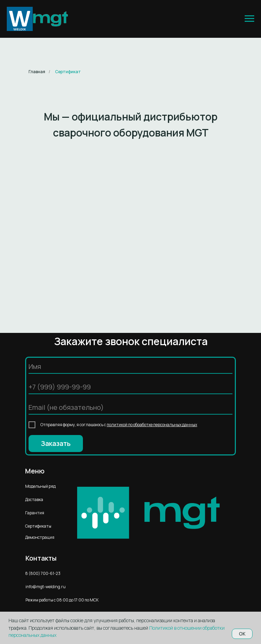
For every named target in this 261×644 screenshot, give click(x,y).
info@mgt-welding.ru (46, 587)
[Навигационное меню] (249, 19)
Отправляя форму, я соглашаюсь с (119, 425)
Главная (37, 72)
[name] (130, 367)
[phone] (130, 387)
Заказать (56, 443)
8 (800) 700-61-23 (43, 573)
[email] (130, 408)
